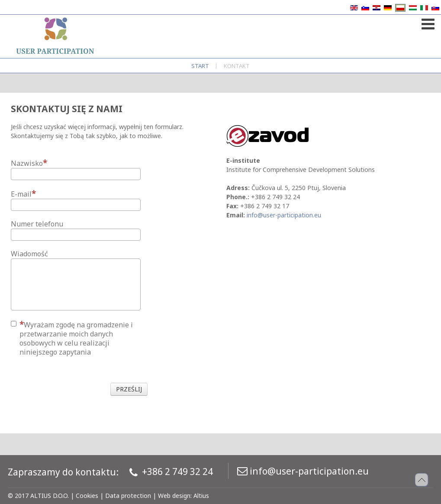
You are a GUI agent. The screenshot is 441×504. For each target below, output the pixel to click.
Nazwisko (29, 163)
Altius (201, 496)
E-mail (23, 194)
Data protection (128, 496)
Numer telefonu (37, 224)
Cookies (87, 496)
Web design (174, 496)
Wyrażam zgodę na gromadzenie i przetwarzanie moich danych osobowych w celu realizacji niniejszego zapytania (72, 338)
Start (200, 66)
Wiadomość (29, 254)
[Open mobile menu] (427, 22)
